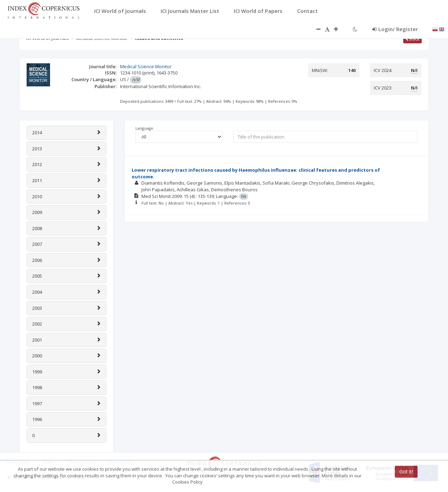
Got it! (406, 472)
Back (412, 39)
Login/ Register (395, 29)
